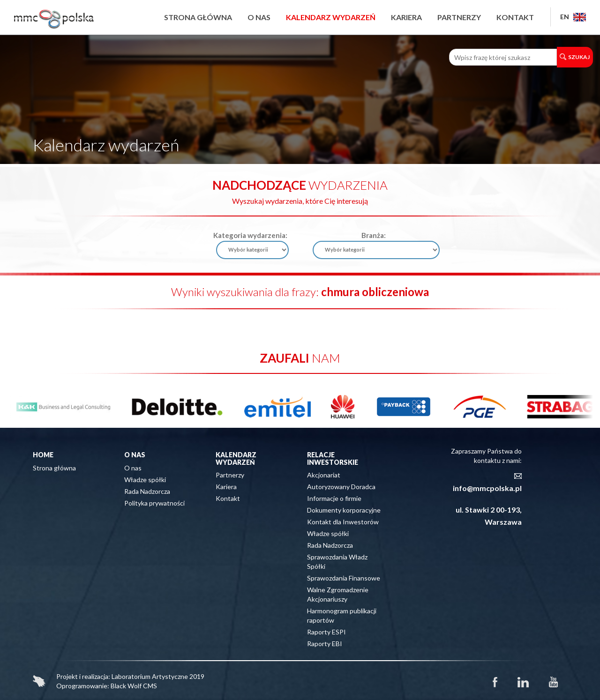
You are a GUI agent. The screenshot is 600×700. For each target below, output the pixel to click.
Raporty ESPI (326, 632)
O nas (259, 17)
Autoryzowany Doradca (341, 487)
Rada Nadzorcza (147, 491)
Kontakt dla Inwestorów (343, 522)
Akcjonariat (324, 475)
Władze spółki (145, 480)
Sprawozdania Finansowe (344, 578)
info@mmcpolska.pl (487, 488)
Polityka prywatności (154, 503)
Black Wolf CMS (134, 686)
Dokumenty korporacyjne (344, 510)
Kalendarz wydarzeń (331, 17)
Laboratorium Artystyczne (150, 676)
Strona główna (198, 17)
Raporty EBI (325, 644)
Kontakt (515, 17)
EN (573, 17)
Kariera (406, 17)
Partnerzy (459, 17)
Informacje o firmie (334, 498)
